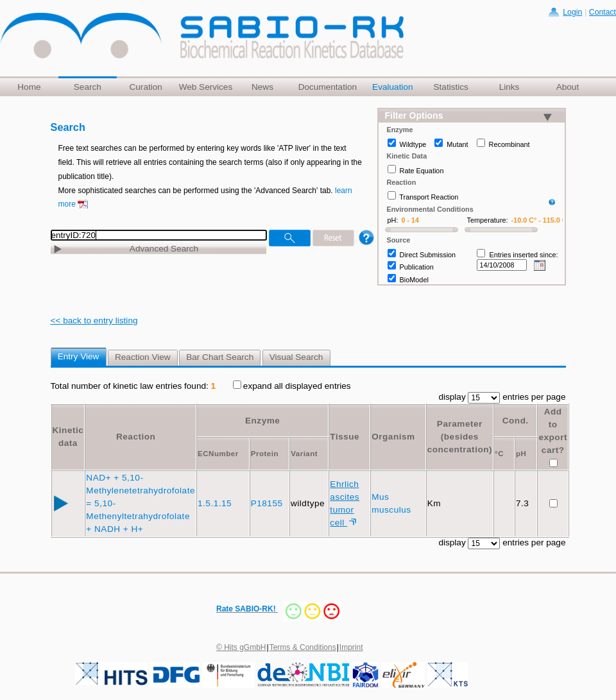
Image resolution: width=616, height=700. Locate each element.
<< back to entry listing (94, 320)
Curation (145, 87)
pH (521, 454)
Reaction (136, 437)
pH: (393, 220)
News (262, 87)
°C (499, 454)
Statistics (450, 87)
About (568, 87)
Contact (603, 12)
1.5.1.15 (216, 503)
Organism (393, 437)
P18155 (268, 503)
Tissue (345, 437)
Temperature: (488, 220)
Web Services (206, 87)
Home (29, 87)
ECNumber (218, 454)
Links (509, 87)
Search (88, 87)
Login (572, 12)
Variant (304, 454)
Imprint (351, 647)
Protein (265, 454)
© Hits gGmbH (241, 647)
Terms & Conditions (303, 647)
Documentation (328, 87)
